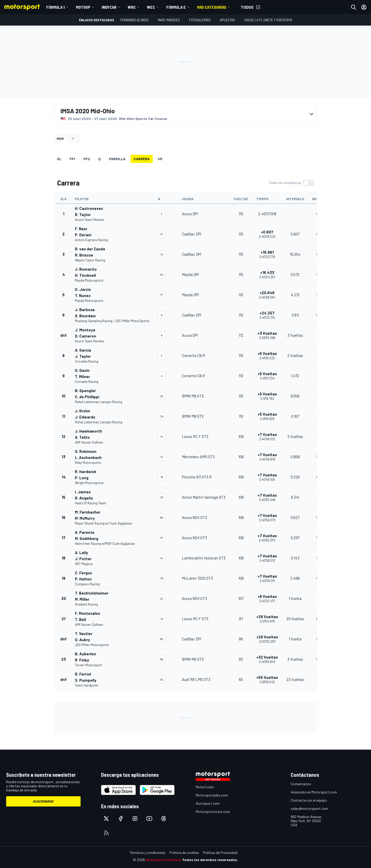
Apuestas (227, 20)
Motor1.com (205, 787)
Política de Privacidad (220, 852)
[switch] (291, 183)
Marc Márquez (169, 20)
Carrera (142, 159)
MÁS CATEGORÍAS (212, 7)
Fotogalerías (200, 20)
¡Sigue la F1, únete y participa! (268, 20)
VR (160, 159)
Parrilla (117, 159)
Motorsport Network (164, 860)
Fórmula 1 (55, 7)
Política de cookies (184, 852)
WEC (151, 7)
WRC (132, 7)
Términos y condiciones (147, 852)
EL (59, 159)
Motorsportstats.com (213, 811)
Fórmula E (176, 7)
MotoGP (83, 7)
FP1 (72, 159)
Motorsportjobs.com (212, 795)
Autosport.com (208, 803)
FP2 (87, 159)
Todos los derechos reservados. (210, 860)
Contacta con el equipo (309, 800)
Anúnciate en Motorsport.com (314, 792)
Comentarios (301, 784)
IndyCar (109, 7)
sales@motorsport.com (309, 808)
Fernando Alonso (134, 20)
